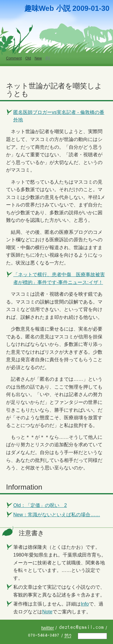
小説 (63, 8)
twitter (48, 628)
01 (95, 8)
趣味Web (39, 8)
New (38, 58)
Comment (14, 58)
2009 (80, 8)
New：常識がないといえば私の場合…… (57, 515)
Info (85, 604)
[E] (48, 58)
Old (28, 58)
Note (47, 612)
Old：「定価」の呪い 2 (40, 505)
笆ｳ (68, 636)
